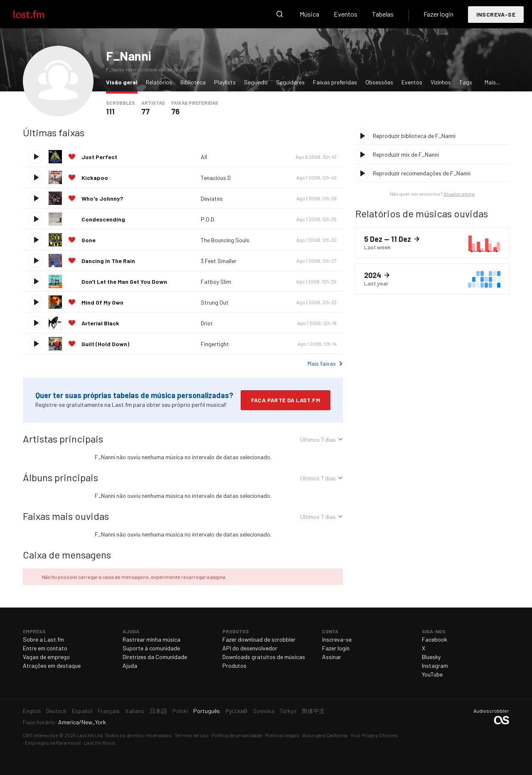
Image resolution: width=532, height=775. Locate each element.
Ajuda (130, 666)
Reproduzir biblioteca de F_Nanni (414, 136)
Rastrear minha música (151, 639)
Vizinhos (441, 82)
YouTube (432, 674)
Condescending (103, 219)
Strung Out (215, 302)
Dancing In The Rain (108, 261)
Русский (236, 711)
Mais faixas (322, 363)
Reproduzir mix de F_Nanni (406, 154)
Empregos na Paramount (53, 743)
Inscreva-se (496, 14)
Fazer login (438, 14)
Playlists (225, 82)
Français (109, 711)
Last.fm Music (100, 743)
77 (145, 111)
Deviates (212, 198)
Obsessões (379, 82)
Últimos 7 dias (318, 440)
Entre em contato (45, 648)
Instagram (435, 666)
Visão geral (124, 82)
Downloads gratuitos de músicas (264, 657)
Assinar (332, 657)
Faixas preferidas (335, 82)
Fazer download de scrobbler (259, 639)
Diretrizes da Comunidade (155, 657)
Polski (180, 711)
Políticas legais (282, 735)
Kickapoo (95, 178)
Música (309, 14)
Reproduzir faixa (36, 157)
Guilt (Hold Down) (105, 344)
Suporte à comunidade (151, 648)
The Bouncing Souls (225, 240)
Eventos (346, 14)
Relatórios (159, 82)
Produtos (234, 666)
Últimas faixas (54, 132)
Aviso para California (325, 735)
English (32, 711)
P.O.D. (208, 219)
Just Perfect (99, 157)
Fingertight (215, 344)
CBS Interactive (41, 735)
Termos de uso (192, 735)
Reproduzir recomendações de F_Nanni (422, 173)
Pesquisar (280, 14)
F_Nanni (128, 56)
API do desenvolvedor (250, 648)
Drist (207, 323)
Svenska (264, 711)
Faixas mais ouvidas (66, 516)
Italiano (135, 711)
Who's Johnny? (102, 198)
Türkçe (288, 711)
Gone (89, 240)
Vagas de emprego (46, 657)
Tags (466, 82)
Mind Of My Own (102, 302)
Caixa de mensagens (67, 555)
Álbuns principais (60, 477)
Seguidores (290, 82)
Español (82, 711)
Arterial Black (100, 323)
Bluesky (431, 657)
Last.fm (38, 14)
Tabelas (383, 14)
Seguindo (256, 82)
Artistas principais (63, 439)
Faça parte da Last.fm (286, 400)
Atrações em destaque (52, 666)
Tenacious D (216, 178)
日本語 (158, 711)
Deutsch (56, 711)
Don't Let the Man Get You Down (124, 282)
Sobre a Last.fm (43, 639)
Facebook (435, 639)
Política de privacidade (237, 735)
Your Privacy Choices (374, 735)
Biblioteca (193, 82)
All (204, 157)
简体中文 (313, 711)
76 (175, 111)
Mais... (492, 82)
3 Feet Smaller (219, 261)
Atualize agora (459, 194)
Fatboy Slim (216, 282)
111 (110, 111)
